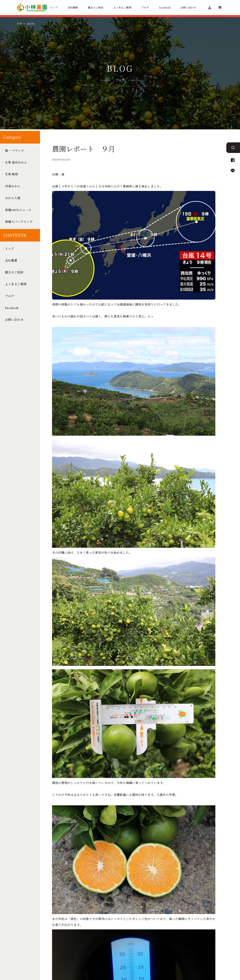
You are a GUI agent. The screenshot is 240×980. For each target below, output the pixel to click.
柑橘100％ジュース (18, 210)
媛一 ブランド (15, 151)
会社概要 (73, 8)
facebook (165, 8)
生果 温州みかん (16, 162)
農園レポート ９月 (84, 149)
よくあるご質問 (122, 8)
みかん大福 (13, 198)
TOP (19, 24)
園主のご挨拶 (96, 8)
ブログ (145, 8)
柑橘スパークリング (19, 222)
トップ (54, 8)
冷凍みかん (13, 186)
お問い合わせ (188, 8)
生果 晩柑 (11, 174)
